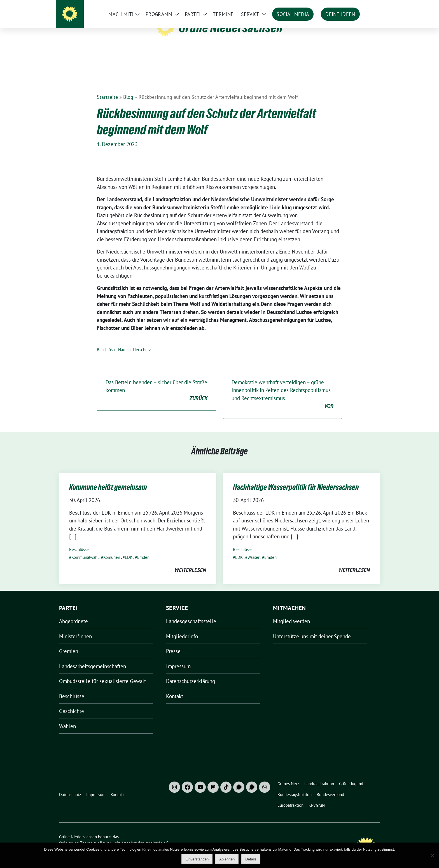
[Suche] (362, 5)
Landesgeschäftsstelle (191, 613)
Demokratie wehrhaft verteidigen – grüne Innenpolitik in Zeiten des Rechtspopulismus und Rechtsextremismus (282, 386)
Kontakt (175, 688)
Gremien (69, 642)
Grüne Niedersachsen (231, 27)
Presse (173, 642)
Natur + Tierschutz (135, 341)
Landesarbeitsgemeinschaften (93, 658)
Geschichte (72, 702)
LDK (129, 549)
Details (251, 859)
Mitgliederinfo (182, 628)
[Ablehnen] (432, 855)
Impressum (178, 658)
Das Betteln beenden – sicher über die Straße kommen (157, 382)
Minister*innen (75, 628)
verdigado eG (157, 834)
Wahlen (67, 717)
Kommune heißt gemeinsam (108, 478)
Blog (128, 88)
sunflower (102, 834)
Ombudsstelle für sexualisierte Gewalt (102, 672)
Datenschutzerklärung (191, 672)
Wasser (254, 549)
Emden (143, 549)
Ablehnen (227, 859)
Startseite (107, 88)
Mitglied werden (291, 613)
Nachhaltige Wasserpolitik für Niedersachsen (296, 478)
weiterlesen (190, 561)
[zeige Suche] (370, 5)
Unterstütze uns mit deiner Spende (312, 628)
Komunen (112, 549)
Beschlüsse (107, 341)
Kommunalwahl (85, 549)
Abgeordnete (73, 613)
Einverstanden (197, 859)
